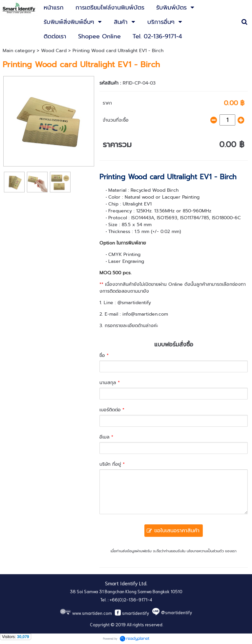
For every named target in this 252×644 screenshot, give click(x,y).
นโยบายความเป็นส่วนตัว (205, 551)
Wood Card (54, 51)
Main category (19, 51)
